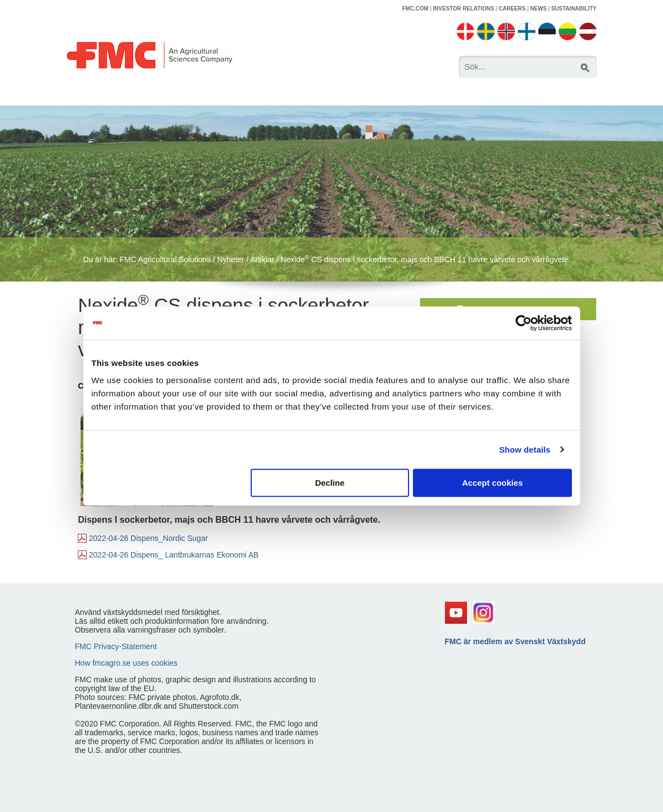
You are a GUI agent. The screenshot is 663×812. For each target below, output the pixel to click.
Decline (330, 483)
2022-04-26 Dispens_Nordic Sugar (148, 538)
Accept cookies (492, 483)
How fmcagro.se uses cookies (126, 663)
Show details (525, 450)
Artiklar (262, 259)
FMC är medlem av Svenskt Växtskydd (515, 641)
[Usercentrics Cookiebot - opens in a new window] (524, 323)
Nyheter (230, 259)
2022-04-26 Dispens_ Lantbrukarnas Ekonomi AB (174, 555)
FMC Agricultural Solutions (165, 259)
